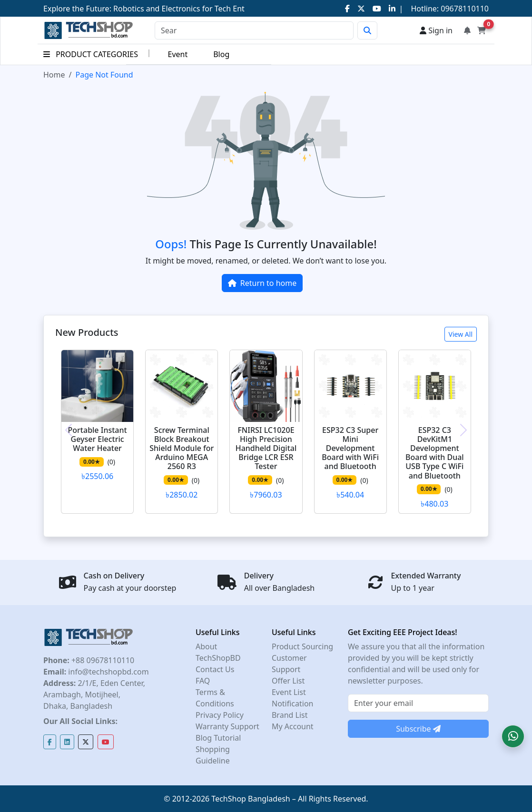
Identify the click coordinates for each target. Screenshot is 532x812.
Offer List (288, 681)
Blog (221, 54)
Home (54, 75)
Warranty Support (227, 726)
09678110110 (464, 9)
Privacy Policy (220, 715)
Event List (289, 692)
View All (461, 334)
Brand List (290, 715)
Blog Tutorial (218, 738)
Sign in (436, 30)
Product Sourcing (302, 646)
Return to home (262, 283)
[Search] (254, 30)
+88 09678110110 (102, 660)
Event (177, 54)
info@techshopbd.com (107, 672)
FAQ (203, 681)
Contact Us (215, 669)
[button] (513, 736)
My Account (293, 726)
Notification (293, 704)
